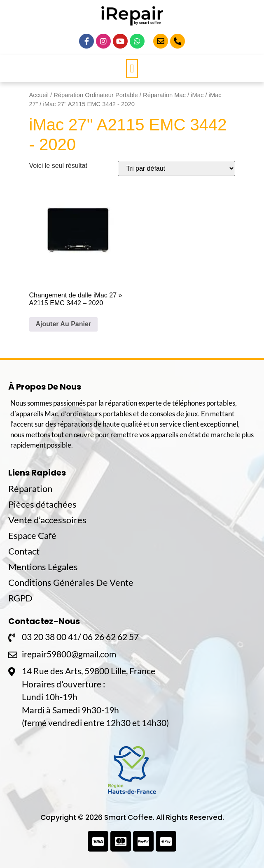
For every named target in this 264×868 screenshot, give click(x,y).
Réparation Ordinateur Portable (96, 95)
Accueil (39, 95)
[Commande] (176, 168)
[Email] (161, 41)
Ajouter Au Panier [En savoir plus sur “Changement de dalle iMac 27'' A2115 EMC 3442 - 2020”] (64, 324)
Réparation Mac (164, 95)
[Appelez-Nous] (178, 41)
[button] (132, 69)
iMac (197, 95)
